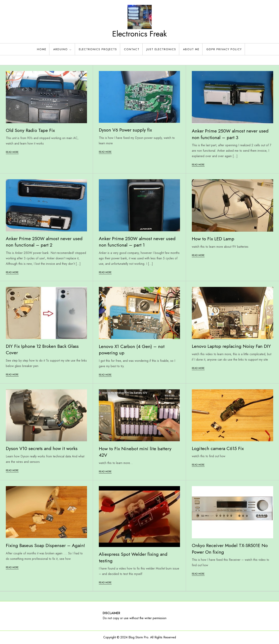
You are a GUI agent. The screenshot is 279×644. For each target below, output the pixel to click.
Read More (12, 152)
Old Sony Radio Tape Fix (30, 130)
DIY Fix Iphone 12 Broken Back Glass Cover (42, 349)
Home (42, 49)
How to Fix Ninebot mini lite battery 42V (135, 452)
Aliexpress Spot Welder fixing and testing (133, 557)
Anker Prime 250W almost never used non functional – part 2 (44, 242)
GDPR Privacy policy (224, 49)
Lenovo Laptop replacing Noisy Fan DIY (231, 346)
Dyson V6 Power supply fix (125, 130)
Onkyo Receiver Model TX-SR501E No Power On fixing (230, 549)
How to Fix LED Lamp (213, 239)
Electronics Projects (98, 49)
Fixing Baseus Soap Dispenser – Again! (45, 545)
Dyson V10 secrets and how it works (42, 448)
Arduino (63, 49)
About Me (191, 49)
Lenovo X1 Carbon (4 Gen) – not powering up (132, 350)
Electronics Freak (139, 34)
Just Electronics (161, 49)
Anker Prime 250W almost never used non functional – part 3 (230, 134)
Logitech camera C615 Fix (218, 448)
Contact (132, 49)
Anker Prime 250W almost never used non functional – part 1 (137, 242)
